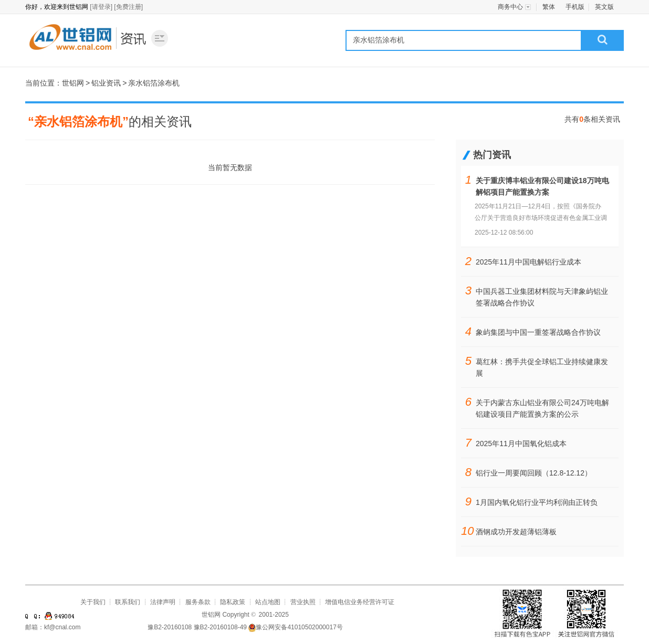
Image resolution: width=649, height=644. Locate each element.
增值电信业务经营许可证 (360, 602)
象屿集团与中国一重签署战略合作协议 (538, 332)
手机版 (575, 7)
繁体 (549, 7)
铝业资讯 (134, 38)
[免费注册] (128, 7)
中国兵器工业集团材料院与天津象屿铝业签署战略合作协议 (542, 297)
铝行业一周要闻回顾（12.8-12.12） (534, 473)
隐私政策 (233, 602)
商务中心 (510, 7)
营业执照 (303, 602)
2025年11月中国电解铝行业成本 (528, 262)
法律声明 (163, 602)
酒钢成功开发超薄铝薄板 (516, 532)
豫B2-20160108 (170, 627)
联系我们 (128, 602)
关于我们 (93, 602)
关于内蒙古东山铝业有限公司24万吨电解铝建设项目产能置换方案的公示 (542, 408)
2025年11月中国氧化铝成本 (521, 444)
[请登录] (101, 7)
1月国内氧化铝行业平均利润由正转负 (537, 502)
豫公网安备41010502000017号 (295, 627)
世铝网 (70, 38)
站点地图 (268, 602)
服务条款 (198, 602)
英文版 (604, 7)
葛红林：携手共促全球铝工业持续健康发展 (542, 367)
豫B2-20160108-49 (220, 627)
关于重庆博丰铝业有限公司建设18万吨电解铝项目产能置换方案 (542, 186)
